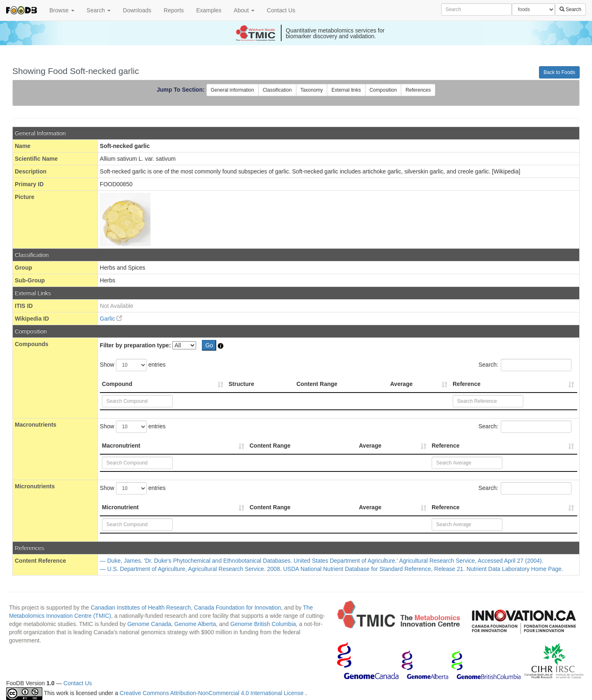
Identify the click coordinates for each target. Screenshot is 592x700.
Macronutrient (121, 446)
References (418, 90)
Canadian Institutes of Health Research (141, 608)
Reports (174, 10)
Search (99, 10)
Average (401, 384)
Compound (117, 384)
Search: (525, 365)
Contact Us (281, 10)
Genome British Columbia (263, 624)
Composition (383, 90)
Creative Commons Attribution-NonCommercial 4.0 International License (212, 693)
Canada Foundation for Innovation (238, 608)
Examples (209, 10)
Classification (277, 90)
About (244, 10)
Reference (467, 384)
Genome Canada (149, 624)
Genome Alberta (195, 624)
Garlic (111, 319)
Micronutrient (120, 507)
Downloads (137, 10)
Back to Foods (559, 72)
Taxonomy (312, 90)
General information (232, 90)
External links (346, 90)
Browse (62, 10)
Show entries (133, 365)
